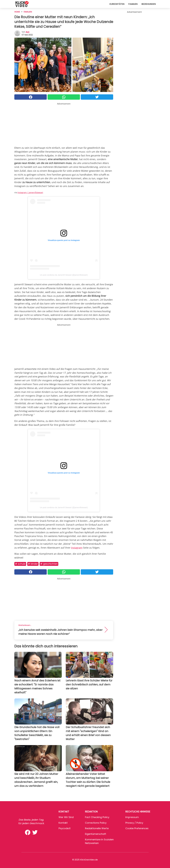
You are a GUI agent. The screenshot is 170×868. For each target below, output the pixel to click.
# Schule (20, 564)
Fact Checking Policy (97, 817)
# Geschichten (49, 564)
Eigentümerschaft (96, 834)
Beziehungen (149, 4)
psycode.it (65, 828)
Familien (133, 4)
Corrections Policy (96, 823)
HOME (17, 12)
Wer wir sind (66, 817)
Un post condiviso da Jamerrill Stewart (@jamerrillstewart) (64, 275)
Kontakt (63, 823)
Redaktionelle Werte (97, 828)
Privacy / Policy (134, 823)
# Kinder (33, 564)
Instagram (77, 548)
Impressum (132, 817)
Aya (27, 32)
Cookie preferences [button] (137, 828)
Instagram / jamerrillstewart (30, 192)
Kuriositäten (117, 4)
